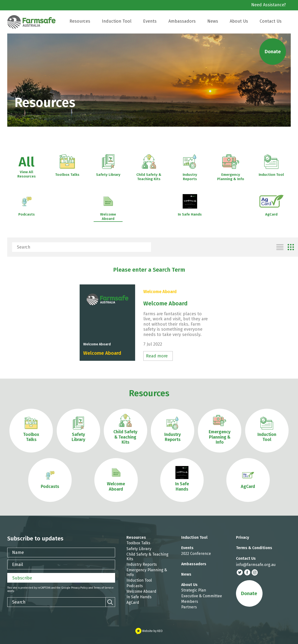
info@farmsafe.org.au (256, 565)
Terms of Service (104, 588)
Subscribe (22, 578)
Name (18, 552)
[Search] (146, 247)
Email (18, 565)
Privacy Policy (79, 588)
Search (24, 247)
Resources (149, 393)
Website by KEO (149, 631)
